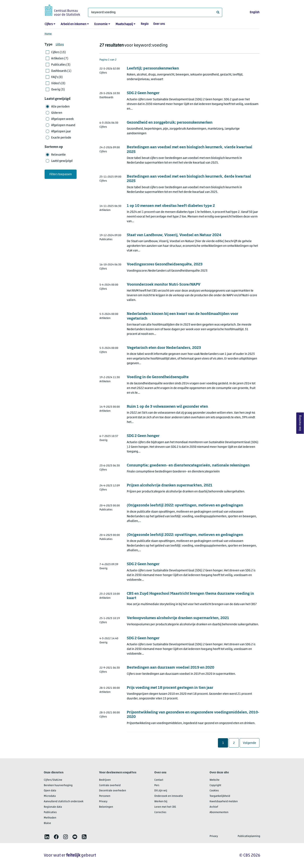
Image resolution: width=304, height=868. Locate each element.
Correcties (160, 812)
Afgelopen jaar (61, 132)
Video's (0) (58, 83)
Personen (105, 796)
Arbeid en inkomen (73, 24)
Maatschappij (124, 24)
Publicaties (50, 812)
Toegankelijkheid (220, 796)
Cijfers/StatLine (53, 780)
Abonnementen (219, 812)
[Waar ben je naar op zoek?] (155, 12)
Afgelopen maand (63, 125)
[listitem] (47, 837)
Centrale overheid (110, 785)
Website (215, 780)
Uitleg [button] (60, 45)
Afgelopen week (62, 119)
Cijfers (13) (58, 52)
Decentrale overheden (113, 791)
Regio (145, 24)
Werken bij (161, 802)
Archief (214, 807)
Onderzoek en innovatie (169, 796)
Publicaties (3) (61, 65)
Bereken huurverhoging (58, 785)
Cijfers (49, 24)
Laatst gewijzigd (62, 161)
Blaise (47, 823)
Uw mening (300, 423)
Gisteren (57, 113)
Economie (101, 24)
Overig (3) (58, 90)
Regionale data (53, 807)
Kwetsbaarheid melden (224, 802)
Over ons (159, 24)
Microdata (50, 796)
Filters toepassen (61, 174)
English (255, 12)
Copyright (215, 785)
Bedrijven (105, 780)
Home (48, 34)
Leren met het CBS (165, 807)
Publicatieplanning (249, 836)
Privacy (103, 802)
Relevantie (58, 155)
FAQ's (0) (57, 77)
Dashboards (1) (61, 71)
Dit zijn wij (161, 791)
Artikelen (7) (60, 59)
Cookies (214, 791)
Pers (157, 785)
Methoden (50, 818)
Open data (50, 791)
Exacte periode (61, 138)
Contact (159, 780)
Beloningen (106, 807)
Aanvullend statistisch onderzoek (64, 802)
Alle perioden (60, 107)
